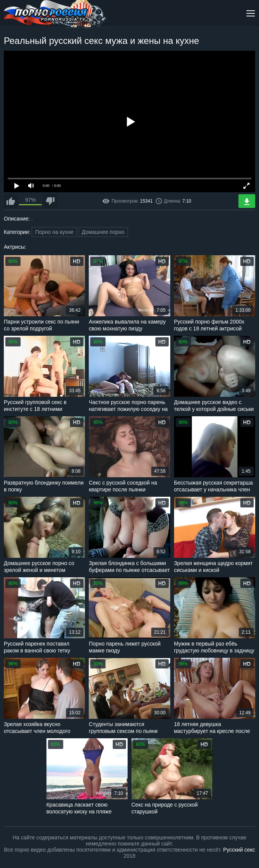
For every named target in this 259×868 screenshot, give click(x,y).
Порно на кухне (54, 232)
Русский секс (239, 850)
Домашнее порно (103, 232)
